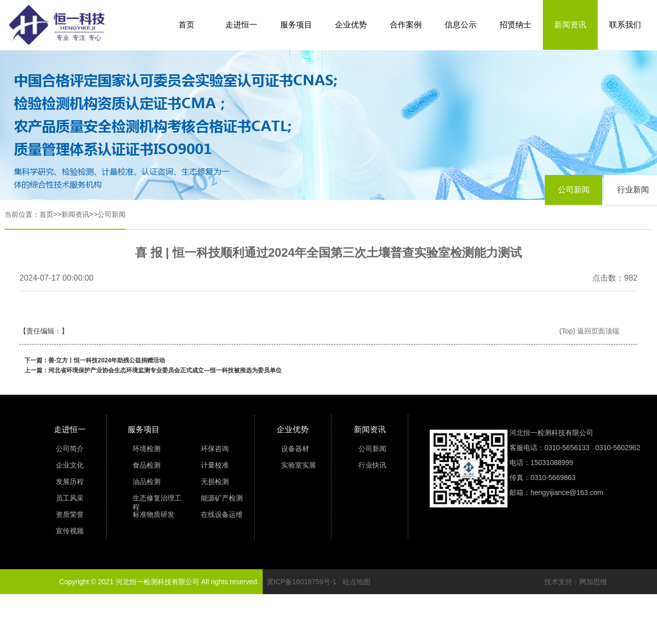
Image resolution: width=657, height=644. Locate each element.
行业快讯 (372, 465)
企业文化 (70, 465)
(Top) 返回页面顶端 (589, 331)
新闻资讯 (570, 25)
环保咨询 (215, 449)
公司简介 (70, 449)
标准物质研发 (154, 514)
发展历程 (70, 482)
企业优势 (351, 25)
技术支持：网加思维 (576, 582)
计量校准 (215, 465)
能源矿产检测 (222, 498)
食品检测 (147, 465)
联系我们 (625, 25)
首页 (186, 25)
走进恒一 (241, 25)
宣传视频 (70, 531)
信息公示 (461, 25)
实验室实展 (299, 465)
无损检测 (215, 482)
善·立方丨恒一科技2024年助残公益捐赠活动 (107, 360)
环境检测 (147, 449)
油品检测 (147, 482)
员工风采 (70, 498)
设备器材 (295, 449)
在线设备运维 (222, 514)
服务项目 (296, 25)
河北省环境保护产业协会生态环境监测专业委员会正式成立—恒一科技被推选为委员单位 (165, 370)
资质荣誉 (70, 514)
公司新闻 (112, 214)
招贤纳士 (515, 25)
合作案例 (406, 25)
